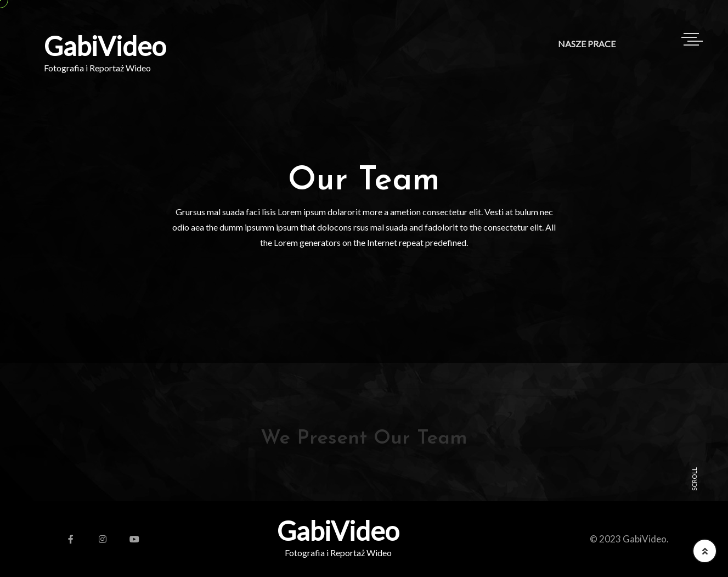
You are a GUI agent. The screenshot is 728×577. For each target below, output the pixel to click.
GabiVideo (105, 46)
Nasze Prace (587, 44)
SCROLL (694, 479)
